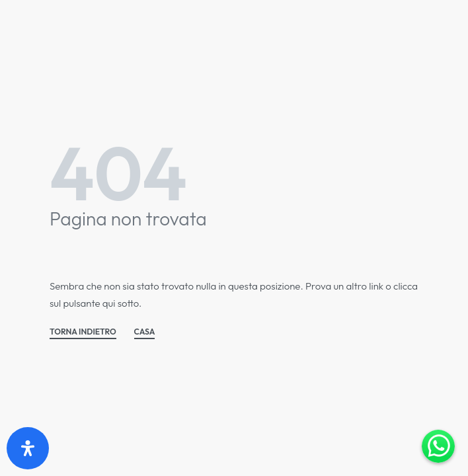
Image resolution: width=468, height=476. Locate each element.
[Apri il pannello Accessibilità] (28, 448)
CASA (145, 332)
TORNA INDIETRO (83, 332)
